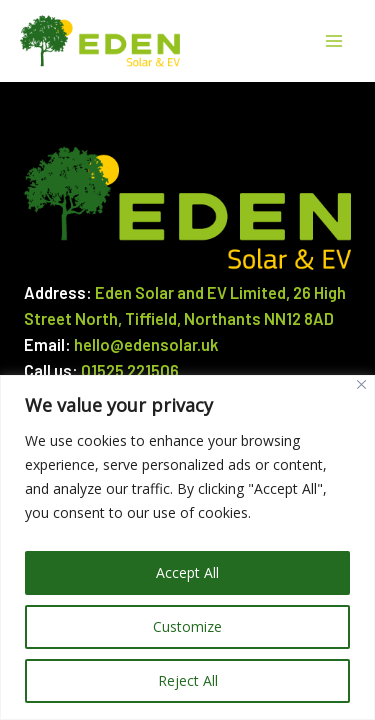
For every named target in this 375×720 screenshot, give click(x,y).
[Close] (361, 384)
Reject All (188, 680)
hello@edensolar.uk (146, 344)
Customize (187, 626)
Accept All (187, 572)
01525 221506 (130, 370)
